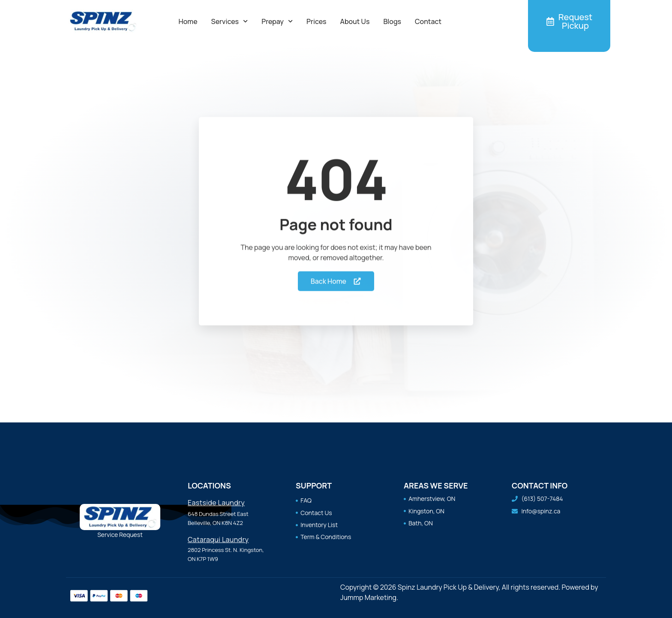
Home (188, 21)
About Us (355, 21)
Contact (428, 21)
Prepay (277, 21)
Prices (316, 21)
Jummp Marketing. (369, 597)
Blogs (392, 21)
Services (230, 21)
